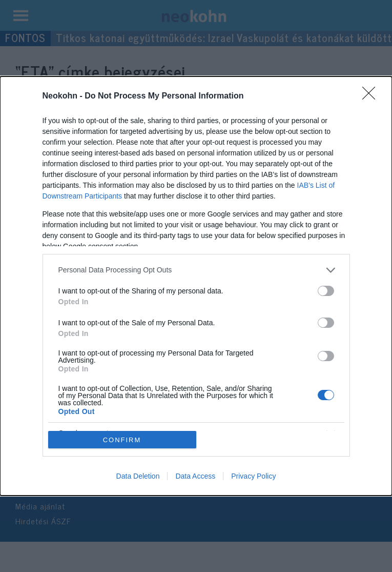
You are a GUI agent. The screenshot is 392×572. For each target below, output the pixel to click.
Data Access (195, 476)
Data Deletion (138, 476)
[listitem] (196, 270)
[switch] (326, 291)
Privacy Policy (253, 476)
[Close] (372, 96)
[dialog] (196, 286)
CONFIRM (122, 440)
